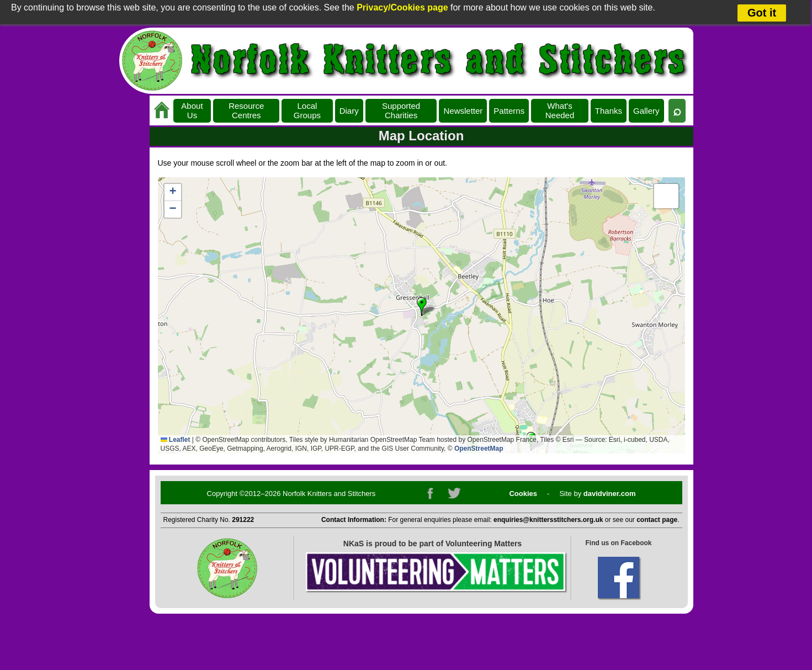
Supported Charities (401, 110)
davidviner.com (610, 494)
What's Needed (560, 110)
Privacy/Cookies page (402, 7)
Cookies (523, 494)
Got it (762, 13)
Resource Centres (246, 110)
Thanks (609, 111)
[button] (422, 307)
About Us (192, 110)
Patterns (509, 111)
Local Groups (307, 110)
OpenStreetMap (479, 449)
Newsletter (463, 111)
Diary (349, 111)
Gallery (646, 111)
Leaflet (176, 440)
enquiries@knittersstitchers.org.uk (548, 520)
